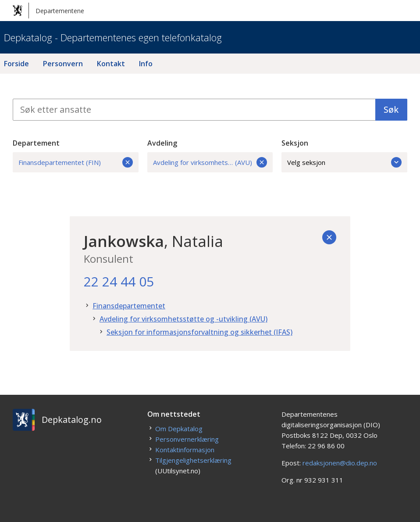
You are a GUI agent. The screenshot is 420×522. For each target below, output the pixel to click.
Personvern (63, 64)
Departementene (48, 11)
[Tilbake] (329, 237)
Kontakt (111, 64)
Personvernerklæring (187, 439)
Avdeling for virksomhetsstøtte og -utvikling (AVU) (183, 319)
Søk (391, 109)
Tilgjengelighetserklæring (193, 460)
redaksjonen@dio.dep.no (340, 463)
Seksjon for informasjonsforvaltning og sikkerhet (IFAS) (199, 332)
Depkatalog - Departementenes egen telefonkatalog (113, 37)
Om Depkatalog (179, 429)
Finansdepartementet (129, 306)
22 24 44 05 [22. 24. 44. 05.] (119, 281)
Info (146, 64)
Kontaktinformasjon (185, 450)
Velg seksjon (344, 162)
